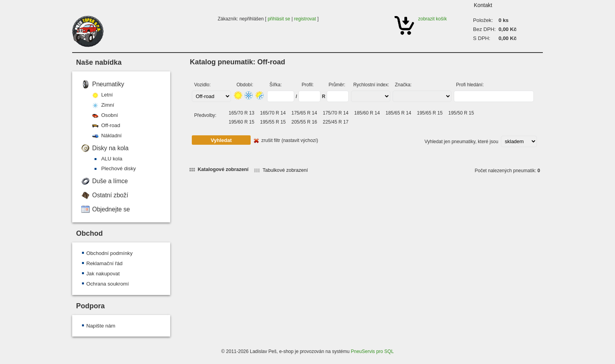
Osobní (110, 115)
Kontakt (483, 5)
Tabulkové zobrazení (285, 170)
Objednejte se (111, 209)
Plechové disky (118, 168)
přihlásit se (279, 19)
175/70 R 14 (336, 113)
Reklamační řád (104, 263)
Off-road (111, 125)
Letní (107, 95)
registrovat (305, 19)
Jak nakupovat (103, 274)
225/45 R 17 (336, 122)
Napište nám (101, 326)
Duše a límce (110, 181)
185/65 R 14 (398, 113)
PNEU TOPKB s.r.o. (88, 31)
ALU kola (112, 159)
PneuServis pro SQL (372, 351)
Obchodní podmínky (109, 253)
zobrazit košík (432, 19)
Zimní (108, 105)
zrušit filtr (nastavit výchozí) (290, 140)
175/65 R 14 (304, 113)
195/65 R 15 (430, 113)
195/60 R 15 (241, 122)
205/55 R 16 (304, 122)
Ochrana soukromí (107, 284)
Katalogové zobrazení (223, 169)
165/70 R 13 (241, 113)
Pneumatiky (108, 84)
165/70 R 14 (273, 113)
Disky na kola (110, 148)
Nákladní (111, 136)
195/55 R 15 (273, 122)
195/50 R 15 (461, 113)
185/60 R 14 (367, 113)
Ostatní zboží (110, 195)
